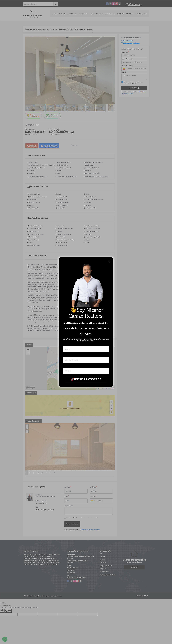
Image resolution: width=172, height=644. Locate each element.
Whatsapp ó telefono (70, 366)
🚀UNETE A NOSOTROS (86, 379)
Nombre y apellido (69, 344)
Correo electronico (69, 355)
